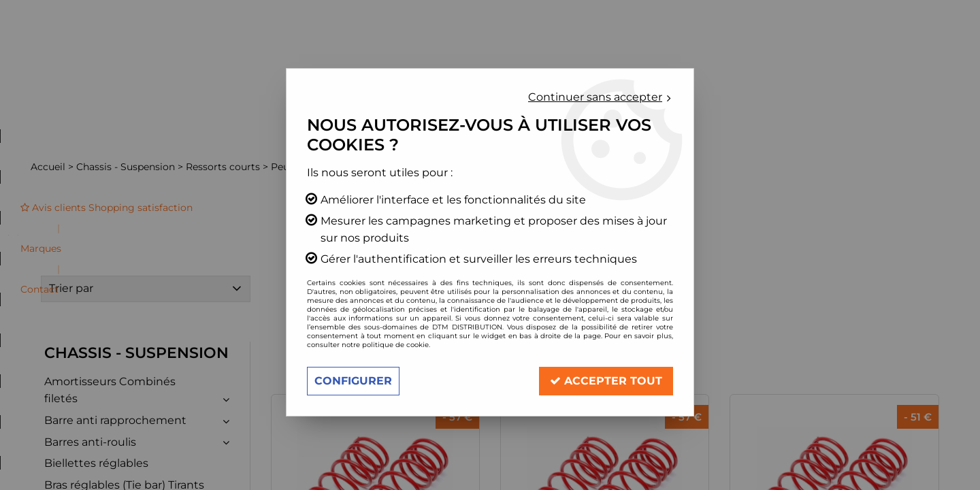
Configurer (353, 381)
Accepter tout (606, 381)
